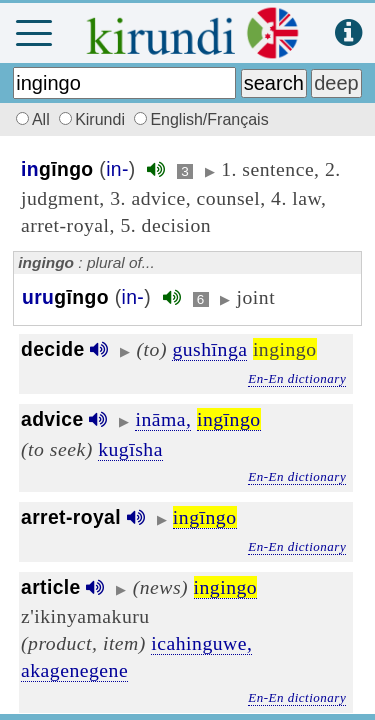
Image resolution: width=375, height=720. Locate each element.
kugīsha (130, 449)
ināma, (163, 419)
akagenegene (74, 670)
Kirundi (94, 119)
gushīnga (209, 349)
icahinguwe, (201, 643)
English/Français (201, 119)
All (30, 119)
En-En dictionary (297, 378)
